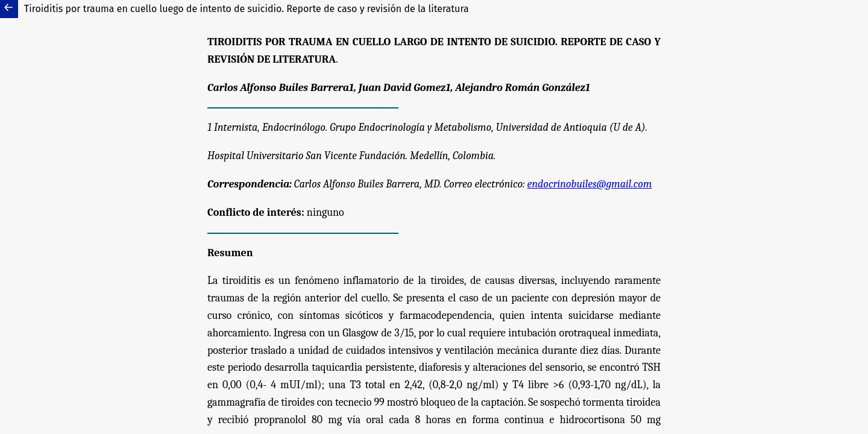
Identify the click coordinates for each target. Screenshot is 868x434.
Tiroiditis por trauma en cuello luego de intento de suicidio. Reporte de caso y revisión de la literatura (247, 9)
